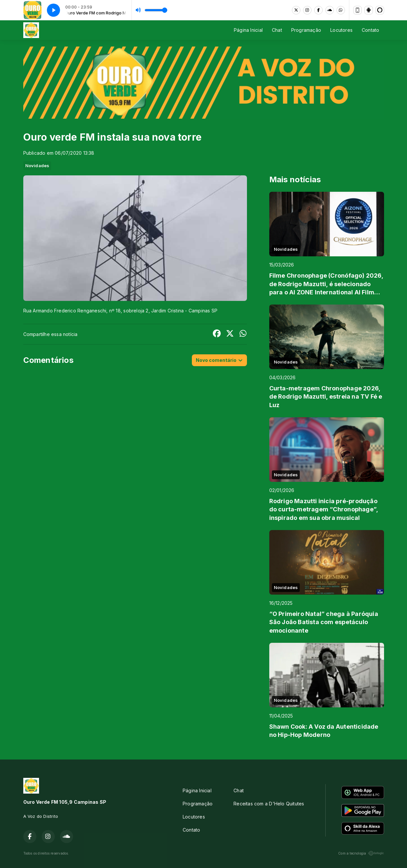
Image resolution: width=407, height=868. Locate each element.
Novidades (37, 166)
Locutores (341, 30)
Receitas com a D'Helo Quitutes (269, 804)
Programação (306, 30)
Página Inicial (248, 30)
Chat (277, 30)
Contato (370, 30)
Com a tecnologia (361, 853)
